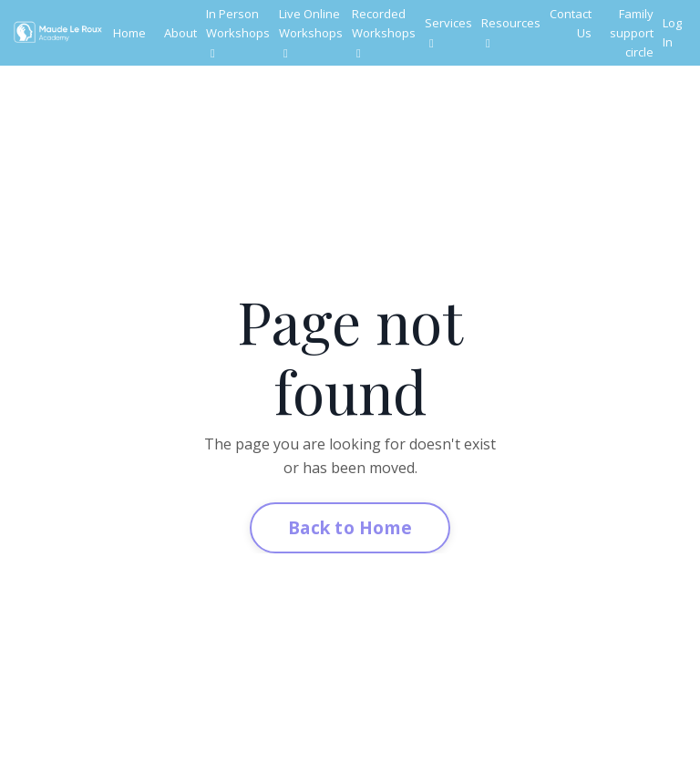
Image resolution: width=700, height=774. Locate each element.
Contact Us (571, 23)
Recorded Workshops (384, 32)
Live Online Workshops (311, 32)
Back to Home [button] (350, 527)
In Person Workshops (238, 32)
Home (129, 33)
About (180, 33)
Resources (511, 32)
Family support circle (632, 33)
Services (448, 32)
